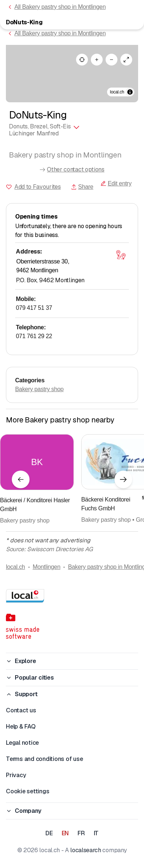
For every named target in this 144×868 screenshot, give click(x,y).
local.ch (16, 567)
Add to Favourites (38, 187)
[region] (72, 74)
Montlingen (46, 567)
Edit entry (116, 183)
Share (82, 187)
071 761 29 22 (34, 336)
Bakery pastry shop (39, 389)
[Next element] (123, 479)
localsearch (85, 850)
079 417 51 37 (34, 308)
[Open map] (121, 255)
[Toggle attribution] (130, 92)
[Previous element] (21, 479)
